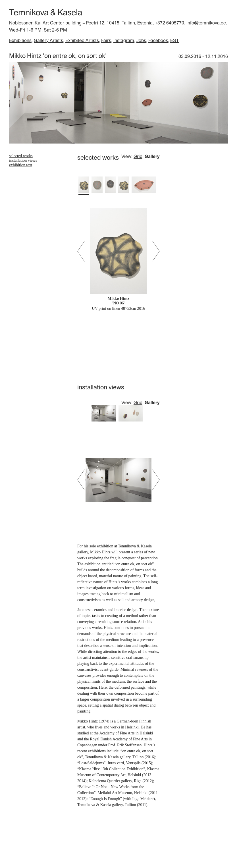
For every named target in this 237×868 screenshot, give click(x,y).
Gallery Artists (48, 40)
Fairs (106, 40)
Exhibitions (20, 40)
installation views (23, 160)
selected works (21, 156)
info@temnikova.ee (206, 23)
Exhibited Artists (82, 40)
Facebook (158, 40)
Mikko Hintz (100, 552)
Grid (138, 156)
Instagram (124, 40)
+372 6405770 (170, 23)
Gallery (152, 156)
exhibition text (21, 165)
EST (174, 40)
